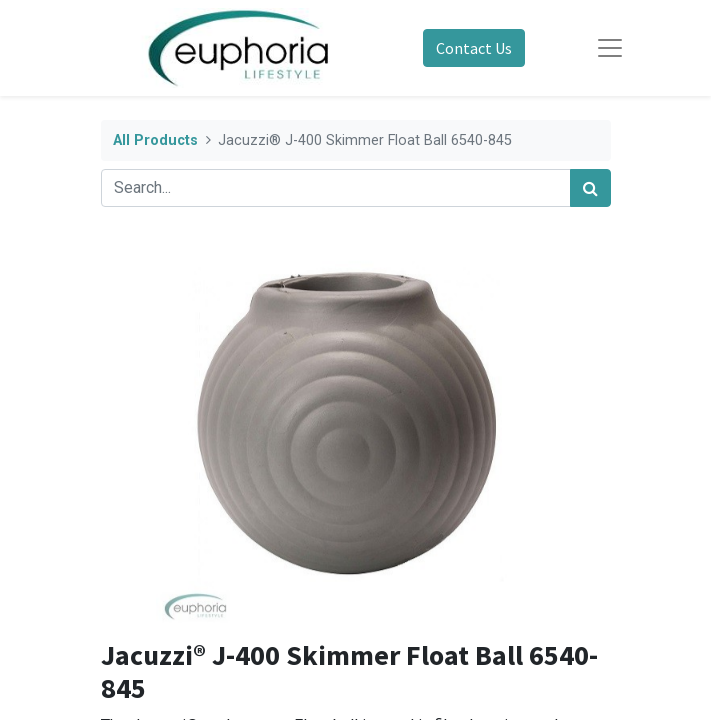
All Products (155, 140)
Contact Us (474, 48)
